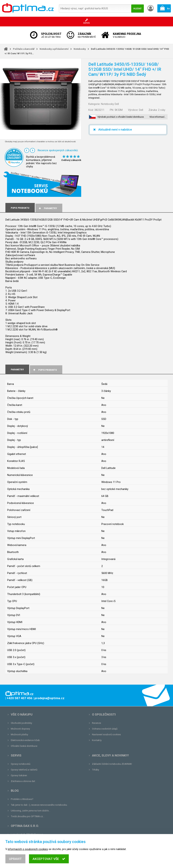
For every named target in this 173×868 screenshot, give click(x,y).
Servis (16, 755)
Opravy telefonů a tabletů (24, 770)
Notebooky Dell (110, 104)
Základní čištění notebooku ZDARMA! (112, 764)
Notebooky (80, 49)
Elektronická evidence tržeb (25, 740)
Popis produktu (45, 370)
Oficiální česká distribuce (24, 746)
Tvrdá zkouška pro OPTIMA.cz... (28, 816)
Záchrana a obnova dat (23, 781)
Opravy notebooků (21, 764)
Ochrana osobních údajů (105, 729)
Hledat (138, 9)
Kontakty (97, 740)
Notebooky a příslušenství (54, 49)
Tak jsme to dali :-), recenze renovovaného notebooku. (39, 805)
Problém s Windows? (22, 799)
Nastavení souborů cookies (106, 734)
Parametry (48, 208)
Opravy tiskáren (19, 775)
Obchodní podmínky (21, 723)
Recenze (96, 723)
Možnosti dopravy (20, 729)
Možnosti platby (19, 734)
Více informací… (158, 117)
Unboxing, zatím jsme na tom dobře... (31, 811)
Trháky (96, 770)
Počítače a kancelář (24, 49)
